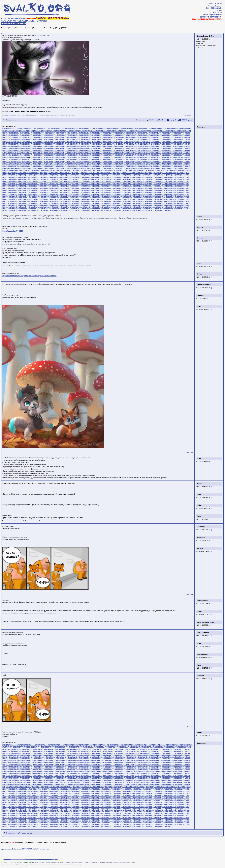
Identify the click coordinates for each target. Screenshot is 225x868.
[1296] (60, 186)
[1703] (46, 208)
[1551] (101, 199)
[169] (152, 133)
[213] (126, 135)
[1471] (110, 195)
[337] (19, 142)
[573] (137, 151)
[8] (19, 128)
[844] (8, 164)
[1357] (151, 188)
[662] (89, 155)
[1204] (14, 182)
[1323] (183, 186)
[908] (56, 166)
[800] (34, 162)
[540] (15, 151)
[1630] (87, 204)
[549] (49, 151)
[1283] (187, 184)
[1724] (142, 208)
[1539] (46, 199)
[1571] (5, 201)
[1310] (123, 186)
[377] (166, 142)
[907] (52, 166)
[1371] (28, 190)
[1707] (64, 208)
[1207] (28, 182)
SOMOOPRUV (9, 21)
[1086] (37, 175)
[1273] (142, 184)
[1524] (164, 197)
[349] (63, 142)
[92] (63, 131)
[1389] (110, 190)
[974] (111, 168)
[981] (137, 168)
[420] (137, 144)
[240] (37, 137)
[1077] (183, 173)
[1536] (32, 199)
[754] (52, 160)
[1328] (18, 188)
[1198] (173, 179)
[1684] (146, 206)
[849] (26, 164)
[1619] (37, 204)
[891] (181, 164)
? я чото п (140, 120)
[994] (185, 168)
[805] (52, 162)
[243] (49, 137)
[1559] (137, 199)
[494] (34, 148)
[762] (82, 160)
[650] (45, 155)
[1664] (55, 206)
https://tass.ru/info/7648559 (13, 231)
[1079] (5, 175)
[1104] (119, 175)
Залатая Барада (215, 6)
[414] (115, 144)
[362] (111, 142)
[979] (130, 168)
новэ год (57, 115)
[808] (63, 162)
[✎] (17, 19)
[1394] (132, 190)
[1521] (151, 197)
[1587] (78, 201)
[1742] (37, 210)
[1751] (78, 210)
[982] (141, 168)
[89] (54, 131)
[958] (52, 168)
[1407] (5, 193)
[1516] (128, 197)
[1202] (5, 182)
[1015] (88, 171)
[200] (78, 135)
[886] (163, 164)
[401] (67, 144)
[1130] (50, 177)
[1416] (46, 193)
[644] (23, 155)
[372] (148, 142)
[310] (107, 140)
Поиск (46, 28)
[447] (49, 146)
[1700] (32, 208)
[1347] (105, 188)
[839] (178, 162)
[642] (15, 155)
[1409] (14, 193)
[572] (133, 151)
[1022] (120, 171)
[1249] (32, 184)
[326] (166, 140)
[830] (144, 162)
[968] (89, 168)
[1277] (160, 184)
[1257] (69, 184)
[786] (170, 160)
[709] (74, 157)
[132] (15, 133)
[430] (174, 144)
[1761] (123, 210)
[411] (104, 144)
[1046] (41, 173)
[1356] (146, 188)
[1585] (69, 201)
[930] (137, 166)
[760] (74, 160)
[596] (34, 153)
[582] (170, 151)
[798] (26, 162)
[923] (111, 166)
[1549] (91, 199)
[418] (130, 144)
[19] (49, 128)
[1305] (101, 186)
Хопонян (200, 227)
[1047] (46, 173)
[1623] (55, 204)
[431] (178, 144)
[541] (19, 151)
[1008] (56, 171)
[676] (141, 155)
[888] (170, 164)
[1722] (132, 208)
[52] (141, 128)
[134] (23, 133)
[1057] (91, 173)
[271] (152, 137)
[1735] (5, 210)
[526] (152, 148)
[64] (175, 128)
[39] (105, 128)
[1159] (183, 177)
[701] (45, 157)
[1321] (173, 186)
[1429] (105, 193)
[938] (166, 166)
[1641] (137, 204)
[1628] (78, 204)
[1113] (160, 175)
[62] (169, 128)
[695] (23, 157)
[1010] (65, 171)
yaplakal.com (44, 849)
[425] (155, 144)
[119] (156, 131)
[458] (89, 146)
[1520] (146, 197)
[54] (147, 128)
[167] (144, 133)
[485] (189, 146)
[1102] (110, 175)
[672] (126, 155)
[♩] (14, 19)
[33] (88, 128)
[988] (163, 168)
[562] (96, 151)
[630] (159, 153)
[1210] (41, 182)
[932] (144, 166)
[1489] (5, 197)
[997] (8, 171)
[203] (89, 135)
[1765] (142, 210)
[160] (119, 133)
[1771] (169, 210)
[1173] (60, 179)
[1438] (146, 193)
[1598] (128, 201)
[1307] (110, 186)
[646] (30, 155)
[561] (93, 151)
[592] (19, 153)
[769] (107, 160)
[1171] (50, 179)
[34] (91, 128)
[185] (23, 135)
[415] (119, 144)
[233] (12, 137)
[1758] (110, 210)
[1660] (37, 206)
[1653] (5, 206)
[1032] (165, 171)
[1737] (14, 210)
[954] (37, 168)
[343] (41, 142)
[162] (126, 133)
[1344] (91, 188)
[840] (181, 162)
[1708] (69, 208)
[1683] (142, 206)
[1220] (87, 182)
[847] (19, 164)
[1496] (37, 197)
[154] (96, 133)
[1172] (55, 179)
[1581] (50, 201)
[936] (159, 166)
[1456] (41, 195)
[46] (124, 128)
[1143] (110, 177)
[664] (96, 155)
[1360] (164, 188)
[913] (74, 166)
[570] (126, 151)
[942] (181, 166)
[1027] (143, 171)
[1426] (91, 193)
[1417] (50, 193)
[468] (126, 146)
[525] (148, 148)
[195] (60, 135)
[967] (85, 168)
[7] (17, 128)
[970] (96, 168)
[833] (155, 162)
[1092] (64, 175)
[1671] (87, 206)
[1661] (41, 206)
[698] (34, 157)
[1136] (78, 177)
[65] (178, 128)
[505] (74, 148)
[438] (15, 146)
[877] (130, 164)
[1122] (14, 177)
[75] (15, 131)
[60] (164, 128)
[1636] (114, 204)
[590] (12, 153)
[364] (119, 142)
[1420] (64, 193)
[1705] (55, 208)
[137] (34, 133)
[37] (99, 128)
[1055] (82, 173)
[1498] (46, 197)
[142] (52, 133)
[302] (78, 140)
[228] (181, 135)
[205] (96, 135)
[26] (68, 128)
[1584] (64, 201)
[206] (100, 135)
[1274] (146, 184)
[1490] (9, 197)
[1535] (28, 199)
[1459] (55, 195)
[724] (130, 157)
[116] (145, 131)
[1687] (160, 206)
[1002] (29, 171)
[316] (130, 140)
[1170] (46, 179)
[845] (12, 164)
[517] (119, 148)
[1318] (160, 186)
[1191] (142, 179)
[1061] (110, 173)
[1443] (169, 193)
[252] (82, 137)
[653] (56, 155)
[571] (130, 151)
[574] (141, 151)
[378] (170, 142)
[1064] (123, 173)
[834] (159, 162)
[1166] (28, 179)
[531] (170, 148)
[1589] (87, 201)
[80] (29, 131)
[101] (89, 131)
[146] (67, 133)
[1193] (151, 179)
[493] (30, 148)
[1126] (32, 177)
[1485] (173, 195)
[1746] (55, 210)
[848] (23, 164)
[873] (115, 164)
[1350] (119, 188)
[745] (19, 160)
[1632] (96, 204)
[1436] (137, 193)
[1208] (32, 182)
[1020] (111, 171)
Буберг (199, 274)
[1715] (101, 208)
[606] (71, 153)
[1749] (69, 210)
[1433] (123, 193)
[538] (8, 151)
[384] (4, 144)
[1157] (173, 177)
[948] (15, 168)
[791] (189, 160)
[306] (93, 140)
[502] (63, 148)
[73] (9, 131)
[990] (170, 168)
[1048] (50, 173)
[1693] (187, 206)
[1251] (41, 184)
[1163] (14, 179)
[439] (19, 146)
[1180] (91, 179)
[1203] (9, 182)
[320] (144, 140)
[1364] (183, 188)
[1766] (146, 210)
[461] (100, 146)
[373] (152, 142)
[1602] (146, 201)
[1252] (46, 184)
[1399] (155, 190)
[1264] (101, 184)
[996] (4, 171)
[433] (185, 144)
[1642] (142, 204)
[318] (137, 140)
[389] (23, 144)
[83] (38, 131)
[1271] (132, 184)
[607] (74, 153)
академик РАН (202, 601)
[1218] (78, 182)
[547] (41, 151)
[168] (148, 133)
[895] (8, 166)
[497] (45, 148)
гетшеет (190, 115)
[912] (71, 166)
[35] (93, 128)
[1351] (123, 188)
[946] (8, 168)
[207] (104, 135)
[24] (62, 128)
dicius (199, 306)
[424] (152, 144)
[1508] (91, 197)
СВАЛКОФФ (205, 17)
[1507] (87, 197)
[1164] (18, 179)
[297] (60, 140)
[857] (56, 164)
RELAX (21, 21)
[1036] (184, 171)
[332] (189, 140)
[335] (12, 142)
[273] (159, 137)
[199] (74, 135)
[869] (100, 164)
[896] (12, 166)
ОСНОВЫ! (22, 19)
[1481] (155, 195)
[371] (144, 142)
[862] (74, 164)
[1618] (32, 204)
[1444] (173, 193)
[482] (178, 146)
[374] (155, 142)
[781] (152, 160)
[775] (130, 160)
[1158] (178, 177)
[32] (85, 128)
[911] (67, 166)
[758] (67, 160)
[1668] (73, 206)
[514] (107, 148)
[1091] (60, 175)
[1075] (173, 173)
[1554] (114, 199)
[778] (141, 160)
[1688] (164, 206)
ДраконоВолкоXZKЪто (205, 36)
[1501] (60, 197)
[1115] (169, 175)
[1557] (128, 199)
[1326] (9, 188)
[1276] (155, 184)
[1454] (32, 195)
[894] (4, 166)
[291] (37, 140)
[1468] (96, 195)
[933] (148, 166)
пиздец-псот (66, 115)
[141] (49, 133)
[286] (19, 140)
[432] (181, 144)
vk (185, 115)
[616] (107, 153)
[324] (159, 140)
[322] (152, 140)
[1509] (96, 197)
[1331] (32, 188)
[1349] (114, 188)
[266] (133, 137)
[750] (37, 160)
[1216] (69, 182)
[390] (26, 144)
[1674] (101, 206)
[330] (181, 140)
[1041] (18, 173)
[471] (137, 146)
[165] (137, 133)
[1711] (82, 208)
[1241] (183, 182)
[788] (178, 160)
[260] (111, 137)
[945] (4, 168)
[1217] (73, 182)
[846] (15, 164)
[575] (144, 151)
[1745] (50, 210)
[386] (12, 144)
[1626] (69, 204)
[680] (155, 155)
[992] (178, 168)
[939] (170, 166)
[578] (155, 151)
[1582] (55, 201)
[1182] (101, 179)
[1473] (119, 195)
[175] (174, 133)
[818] (100, 162)
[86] (46, 131)
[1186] (119, 179)
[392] (34, 144)
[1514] (119, 197)
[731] (155, 157)
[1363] (178, 188)
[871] (107, 164)
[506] (78, 148)
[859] (63, 164)
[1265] (105, 184)
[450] (60, 146)
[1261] (87, 184)
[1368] (14, 190)
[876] (126, 164)
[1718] (114, 208)
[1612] (5, 204)
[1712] (87, 208)
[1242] (187, 182)
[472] (141, 146)
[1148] (132, 177)
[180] (4, 135)
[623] (133, 153)
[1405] (183, 190)
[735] (170, 157)
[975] (115, 168)
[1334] (46, 188)
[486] (4, 148)
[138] (37, 133)
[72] (7, 131)
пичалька (49, 115)
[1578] (37, 201)
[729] (148, 157)
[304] (85, 140)
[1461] (64, 195)
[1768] (155, 210)
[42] (113, 128)
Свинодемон (202, 127)
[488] (12, 148)
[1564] (160, 199)
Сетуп (59, 28)
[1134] (69, 177)
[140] (45, 133)
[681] (159, 155)
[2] (5, 19)
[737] (178, 157)
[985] (152, 168)
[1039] (9, 173)
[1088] (46, 175)
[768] (104, 160)
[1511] (105, 197)
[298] (63, 140)
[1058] (96, 173)
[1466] (87, 195)
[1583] (60, 201)
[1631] (91, 204)
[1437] (142, 193)
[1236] (160, 182)
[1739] (23, 210)
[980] (133, 168)
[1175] (69, 179)
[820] (107, 162)
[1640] (132, 204)
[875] (122, 164)
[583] (174, 151)
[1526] (173, 197)
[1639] (128, 204)
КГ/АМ (161, 120)
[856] (52, 164)
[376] (163, 142)
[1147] (128, 177)
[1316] (151, 186)
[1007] (51, 171)
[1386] (96, 190)
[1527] (178, 197)
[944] (189, 166)
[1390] (114, 190)
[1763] (132, 210)
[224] (166, 135)
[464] (111, 146)
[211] (119, 135)
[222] (159, 135)
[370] (141, 142)
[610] (85, 153)
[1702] (41, 208)
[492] (26, 148)
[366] (126, 142)
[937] (163, 166)
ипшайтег (14, 115)
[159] (115, 133)
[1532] (14, 199)
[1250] (37, 184)
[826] (130, 162)
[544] (30, 151)
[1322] (178, 186)
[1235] (155, 182)
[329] (178, 140)
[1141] (101, 177)
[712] (85, 157)
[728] (144, 157)
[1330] (28, 188)
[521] (133, 148)
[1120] (5, 177)
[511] (96, 148)
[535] (185, 148)
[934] (152, 166)
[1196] (164, 179)
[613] (96, 153)
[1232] (142, 182)
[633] (170, 153)
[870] (104, 164)
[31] (82, 128)
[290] (34, 140)
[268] (141, 137)
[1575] (23, 201)
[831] (148, 162)
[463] (107, 146)
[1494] (28, 197)
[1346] (101, 188)
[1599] (132, 201)
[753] (49, 160)
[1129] (46, 177)
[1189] (132, 179)
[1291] (37, 186)
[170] (155, 133)
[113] (134, 131)
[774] (126, 160)
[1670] (82, 206)
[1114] (164, 175)
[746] (23, 160)
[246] (60, 137)
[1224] (105, 182)
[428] (166, 144)
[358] (96, 142)
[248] (67, 137)
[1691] (178, 206)
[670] (119, 155)
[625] (141, 153)
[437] (12, 146)
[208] (107, 135)
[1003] (33, 171)
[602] (56, 153)
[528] (159, 148)
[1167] (32, 179)
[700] (41, 157)
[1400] (160, 190)
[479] (166, 146)
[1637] (119, 204)
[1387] (101, 190)
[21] (54, 128)
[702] (49, 157)
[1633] (101, 204)
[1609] (178, 201)
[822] (115, 162)
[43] (116, 128)
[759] (71, 160)
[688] (185, 155)
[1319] (164, 186)
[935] (155, 166)
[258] (104, 137)
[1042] (23, 173)
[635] (178, 153)
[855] (49, 164)
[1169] (41, 179)
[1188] (128, 179)
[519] (126, 148)
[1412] (28, 193)
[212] (122, 135)
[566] (111, 151)
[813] (82, 162)
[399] (60, 144)
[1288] (23, 186)
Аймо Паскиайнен (204, 285)
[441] (26, 146)
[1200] (183, 179)
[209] (111, 135)
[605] (67, 153)
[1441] (160, 193)
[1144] (114, 177)
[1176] (73, 179)
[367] (130, 142)
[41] (110, 128)
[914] (78, 166)
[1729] (164, 208)
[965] (78, 168)
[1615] (18, 204)
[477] (159, 146)
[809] (67, 162)
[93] (66, 131)
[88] (52, 131)
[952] (30, 168)
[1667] (69, 206)
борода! (173, 120)
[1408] (9, 193)
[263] (122, 137)
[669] (115, 155)
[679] (152, 155)
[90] (57, 131)
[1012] (74, 171)
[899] (23, 166)
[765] (93, 160)
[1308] (114, 186)
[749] (34, 160)
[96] (74, 131)
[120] (159, 131)
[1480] (151, 195)
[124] (174, 131)
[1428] (101, 193)
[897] (15, 166)
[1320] (169, 186)
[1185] (114, 179)
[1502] (64, 197)
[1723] (137, 208)
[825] (126, 162)
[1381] (73, 190)
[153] (93, 133)
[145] (63, 133)
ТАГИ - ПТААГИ (215, 4)
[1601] (142, 201)
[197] (67, 135)
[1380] (69, 190)
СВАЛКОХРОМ (215, 17)
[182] (12, 135)
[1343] (87, 188)
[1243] (5, 184)
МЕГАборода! (187, 120)
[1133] (64, 177)
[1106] (128, 175)
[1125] (28, 177)
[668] (111, 155)
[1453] (28, 195)
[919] (96, 166)
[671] (122, 155)
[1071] (155, 173)
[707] (67, 157)
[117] (148, 131)
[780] (148, 160)
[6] (15, 128)
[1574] (18, 201)
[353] (78, 142)
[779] (144, 160)
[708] (71, 157)
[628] (152, 153)
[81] (32, 131)
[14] (34, 128)
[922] (107, 166)
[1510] (101, 197)
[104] (100, 131)
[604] (63, 153)
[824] (122, 162)
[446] (45, 146)
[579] (159, 151)
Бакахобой (201, 527)
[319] (141, 140)
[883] (152, 164)
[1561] (146, 199)
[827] (133, 162)
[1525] (169, 197)
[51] (138, 128)
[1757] (105, 210)
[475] (152, 146)
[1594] (110, 201)
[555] (71, 151)
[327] (170, 140)
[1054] (78, 173)
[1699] (28, 208)
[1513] (114, 197)
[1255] (60, 184)
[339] (26, 142)
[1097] (87, 175)
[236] (23, 137)
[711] (82, 157)
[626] (144, 153)
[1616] (23, 204)
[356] (89, 142)
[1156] (169, 177)
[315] (126, 140)
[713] (89, 157)
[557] (78, 151)
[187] (30, 135)
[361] (107, 142)
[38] (102, 128)
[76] (18, 131)
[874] (119, 164)
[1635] (110, 204)
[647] (34, 155)
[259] (107, 137)
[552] (60, 151)
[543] (26, 151)
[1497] (41, 197)
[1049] (55, 173)
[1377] (55, 190)
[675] (137, 155)
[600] (49, 153)
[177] (181, 133)
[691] (8, 157)
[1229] (128, 182)
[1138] (87, 177)
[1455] (37, 195)
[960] (60, 168)
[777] (137, 160)
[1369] (18, 190)
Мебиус (200, 484)
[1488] (187, 195)
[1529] (187, 197)
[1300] (78, 186)
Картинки (28, 28)
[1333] (41, 188)
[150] (82, 133)
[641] (12, 155)
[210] (115, 135)
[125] (178, 131)
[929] (133, 166)
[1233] (146, 182)
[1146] (123, 177)
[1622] (50, 204)
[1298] (69, 186)
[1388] (105, 190)
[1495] (32, 197)
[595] (30, 153)
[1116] (173, 175)
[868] (96, 164)
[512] (100, 148)
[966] (82, 168)
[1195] (160, 179)
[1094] (73, 175)
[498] (49, 148)
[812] (78, 162)
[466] (119, 146)
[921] (104, 166)
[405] (82, 144)
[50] (135, 128)
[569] (122, 151)
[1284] (5, 186)
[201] (82, 135)
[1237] (164, 182)
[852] (37, 164)
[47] (127, 128)
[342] (37, 142)
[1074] (169, 173)
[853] (41, 164)
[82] (35, 131)
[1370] (23, 190)
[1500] (55, 197)
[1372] (32, 190)
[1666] (64, 206)
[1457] (46, 195)
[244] (52, 137)
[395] (45, 144)
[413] (111, 144)
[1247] (23, 184)
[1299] (73, 186)
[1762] (128, 210)
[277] (174, 137)
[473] (144, 146)
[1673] (96, 206)
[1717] (110, 208)
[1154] (160, 177)
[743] (12, 160)
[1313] (137, 186)
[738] (181, 157)
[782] (155, 160)
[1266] (110, 184)
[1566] (169, 199)
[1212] (50, 182)
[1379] (64, 190)
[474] (148, 146)
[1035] (179, 171)
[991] (174, 168)
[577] (152, 151)
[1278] (164, 184)
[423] (148, 144)
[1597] (123, 201)
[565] (107, 151)
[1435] (132, 193)
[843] (4, 164)
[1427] (96, 193)
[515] (111, 148)
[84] (40, 131)
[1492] (18, 197)
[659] (78, 155)
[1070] (151, 173)
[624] (137, 153)
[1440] (155, 193)
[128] (189, 131)
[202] (85, 135)
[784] (163, 160)
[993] (181, 168)
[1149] (137, 177)
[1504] (73, 197)
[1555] (119, 199)
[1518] (137, 197)
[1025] (134, 171)
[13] (32, 128)
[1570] (187, 199)
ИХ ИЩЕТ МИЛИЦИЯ (37, 21)
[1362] (173, 188)
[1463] (73, 195)
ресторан (200, 676)
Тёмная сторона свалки (212, 15)
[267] (137, 137)
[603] (60, 153)
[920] (100, 166)
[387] (15, 144)
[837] (170, 162)
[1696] (14, 208)
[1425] (87, 193)
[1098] (91, 175)
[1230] (132, 182)
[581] (166, 151)
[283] (8, 140)
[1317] (155, 186)
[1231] (137, 182)
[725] (133, 157)
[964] (74, 168)
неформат (22, 115)
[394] (41, 144)
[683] (166, 155)
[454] (74, 146)
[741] (4, 160)
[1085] (32, 175)
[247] (63, 137)
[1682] (137, 206)
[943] (185, 166)
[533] (178, 148)
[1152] (151, 177)
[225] (170, 135)
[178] (185, 133)
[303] (82, 140)
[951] (26, 168)
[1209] (37, 182)
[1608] (173, 201)
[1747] (60, 210)
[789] (181, 160)
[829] (141, 162)
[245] (56, 137)
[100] (86, 131)
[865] (85, 164)
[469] (130, 146)
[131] (12, 133)
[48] (130, 128)
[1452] (23, 195)
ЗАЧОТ (151, 120)
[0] (3, 128)
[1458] (50, 195)
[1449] (9, 195)
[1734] (187, 208)
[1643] (146, 204)
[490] (19, 148)
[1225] (110, 182)
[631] (163, 153)
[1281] (178, 184)
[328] (174, 140)
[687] (181, 155)
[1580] (46, 201)
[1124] (23, 177)
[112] (130, 131)
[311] (111, 140)
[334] (8, 142)
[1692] (183, 206)
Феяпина (200, 295)
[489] (15, 148)
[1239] (173, 182)
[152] (89, 133)
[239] (34, 137)
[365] (122, 142)
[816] (93, 162)
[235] (19, 137)
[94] (68, 131)
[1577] (32, 201)
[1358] (155, 188)
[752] (45, 160)
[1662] (46, 206)
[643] (19, 155)
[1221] (91, 182)
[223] (163, 135)
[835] (163, 162)
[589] (8, 153)
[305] (89, 140)
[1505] (78, 197)
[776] (133, 160)
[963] (71, 168)
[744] (15, 160)
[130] (8, 133)
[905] (45, 166)
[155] (100, 133)
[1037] (188, 171)
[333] (4, 142)
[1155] (164, 177)
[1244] (9, 184)
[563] (100, 151)
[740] (189, 157)
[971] (100, 168)
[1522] (155, 197)
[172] (163, 133)
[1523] (160, 197)
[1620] (41, 204)
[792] (4, 162)
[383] (189, 142)
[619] (119, 153)
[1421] (69, 193)
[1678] (119, 206)
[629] (155, 153)
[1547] (82, 199)
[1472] (114, 195)
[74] (12, 131)
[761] (78, 160)
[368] (133, 142)
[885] (159, 164)
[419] (133, 144)
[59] (161, 128)
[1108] (137, 175)
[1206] (23, 182)
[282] (4, 140)
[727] (141, 157)
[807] (60, 162)
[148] (74, 133)
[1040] (14, 173)
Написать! (19, 28)
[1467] (91, 195)
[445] (41, 146)
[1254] (55, 184)
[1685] (151, 206)
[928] (130, 166)
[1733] (183, 208)
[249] (71, 137)
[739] (185, 157)
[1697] (18, 208)
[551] (56, 151)
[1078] (187, 173)
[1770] (164, 210)
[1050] (60, 173)
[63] (172, 128)
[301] (74, 140)
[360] (104, 142)
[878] (133, 164)
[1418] (55, 193)
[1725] (146, 208)
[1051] (64, 173)
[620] (122, 153)
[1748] (64, 210)
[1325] (5, 188)
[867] (93, 164)
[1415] (41, 193)
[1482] (160, 195)
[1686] (155, 206)
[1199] (178, 179)
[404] (78, 144)
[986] (155, 168)
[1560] (142, 199)
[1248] (28, 184)
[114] (137, 131)
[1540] (50, 199)
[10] (23, 128)
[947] (12, 168)
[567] (115, 151)
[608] (78, 153)
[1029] (152, 171)
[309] (104, 140)
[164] (133, 133)
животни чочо (31, 115)
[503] (67, 148)
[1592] (101, 201)
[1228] (123, 182)
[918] (93, 166)
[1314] (142, 186)
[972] (104, 168)
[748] (30, 160)
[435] (4, 146)
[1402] (169, 190)
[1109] (142, 175)
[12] (29, 128)
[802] (41, 162)
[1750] (73, 210)
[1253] (50, 184)
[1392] (123, 190)
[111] (126, 131)
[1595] (114, 201)
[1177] (78, 179)
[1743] (41, 210)
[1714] (96, 208)
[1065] (128, 173)
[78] (24, 131)
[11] (26, 128)
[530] (166, 148)
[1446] (183, 193)
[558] (82, 151)
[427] (163, 144)
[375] (159, 142)
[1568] (178, 199)
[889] (174, 164)
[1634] (105, 204)
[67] (183, 128)
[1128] (41, 177)
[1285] (9, 186)
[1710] (78, 208)
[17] (43, 128)
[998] (12, 171)
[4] (9, 19)
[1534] (23, 199)
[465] (115, 146)
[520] (130, 148)
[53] (144, 128)
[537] (4, 151)
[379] (174, 142)
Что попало (38, 28)
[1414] (37, 193)
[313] (119, 140)
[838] (174, 162)
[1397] (146, 190)
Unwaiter (205, 48)
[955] (41, 168)
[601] (52, 153)
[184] (19, 135)
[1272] (137, 184)
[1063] (119, 173)
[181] (8, 135)
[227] (178, 135)
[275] (166, 137)
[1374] (41, 190)
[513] (104, 148)
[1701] (37, 208)
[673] (130, 155)
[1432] (119, 193)
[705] (60, 157)
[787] (174, 160)
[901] (30, 166)
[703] (52, 157)
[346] (52, 142)
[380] (178, 142)
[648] (37, 155)
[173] (166, 133)
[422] (144, 144)
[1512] (110, 197)
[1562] (151, 199)
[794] (12, 162)
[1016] (93, 171)
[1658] (28, 206)
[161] (122, 133)
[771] (115, 160)
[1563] (155, 199)
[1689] (169, 206)
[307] (96, 140)
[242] (45, 137)
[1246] (18, 184)
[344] (45, 142)
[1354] (137, 188)
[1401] (164, 190)
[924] (115, 166)
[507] (82, 148)
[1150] (142, 177)
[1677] (114, 206)
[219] (148, 135)
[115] (141, 131)
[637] (185, 153)
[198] (71, 135)
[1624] (60, 204)
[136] (30, 133)
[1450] (14, 195)
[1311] (128, 186)
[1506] (82, 197)
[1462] (69, 195)
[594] (26, 153)
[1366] (5, 190)
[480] (170, 146)
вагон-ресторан (203, 633)
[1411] (23, 193)
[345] (49, 142)
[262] (119, 137)
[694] (19, 157)
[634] (174, 153)
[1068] (142, 173)
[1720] (123, 208)
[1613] (9, 204)
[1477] (137, 195)
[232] (8, 137)
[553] (63, 151)
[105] (104, 131)
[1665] (60, 206)
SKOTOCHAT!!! (44, 18)
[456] (82, 146)
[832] (152, 162)
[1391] (119, 190)
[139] (41, 133)
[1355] (142, 188)
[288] (26, 140)
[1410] (18, 193)
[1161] (5, 179)
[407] (89, 144)
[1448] (5, 195)
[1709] (73, 208)
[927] (126, 166)
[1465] (82, 195)
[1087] (41, 175)
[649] (41, 155)
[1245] (14, 184)
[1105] (123, 175)
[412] (107, 144)
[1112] (155, 175)
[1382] (78, 190)
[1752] (82, 210)
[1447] (187, 193)
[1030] (156, 171)
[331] (185, 140)
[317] (133, 140)
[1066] (132, 173)
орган (199, 263)
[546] (37, 151)
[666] (104, 155)
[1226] (114, 182)
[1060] (105, 173)
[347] (56, 142)
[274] (163, 137)
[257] (100, 137)
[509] (89, 148)
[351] (71, 142)
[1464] (78, 195)
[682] (163, 155)
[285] (15, 140)
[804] (49, 162)
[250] (74, 137)
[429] (170, 144)
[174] (170, 133)
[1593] (105, 201)
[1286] (14, 186)
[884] (155, 164)
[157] (107, 133)
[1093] (69, 175)
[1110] (146, 175)
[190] (41, 135)
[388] (19, 144)
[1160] (187, 177)
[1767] (151, 210)
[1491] (14, 197)
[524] (144, 148)
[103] (97, 131)
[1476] (132, 195)
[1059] (101, 173)
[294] (49, 140)
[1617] (28, 204)
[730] (152, 157)
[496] (41, 148)
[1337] (60, 188)
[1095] (78, 175)
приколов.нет (7, 849)
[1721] (128, 208)
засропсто (41, 115)
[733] (163, 157)
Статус (52, 28)
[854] (45, 164)
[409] (96, 144)
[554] (67, 151)
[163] (130, 133)
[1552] (105, 199)
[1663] (50, 206)
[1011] (70, 171)
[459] (93, 146)
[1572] (9, 201)
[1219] (82, 182)
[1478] (142, 195)
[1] (2, 19)
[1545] (73, 199)
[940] (174, 166)
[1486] (178, 195)
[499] (52, 148)
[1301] (82, 186)
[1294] (50, 186)
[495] (37, 148)
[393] (37, 144)
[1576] (28, 201)
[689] (189, 155)
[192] (49, 135)
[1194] (155, 179)
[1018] (102, 171)
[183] (15, 135)
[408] (93, 144)
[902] (34, 166)
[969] (93, 168)
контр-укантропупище (205, 622)
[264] (126, 137)
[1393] (128, 190)
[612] (93, 153)
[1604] (155, 201)
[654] (60, 155)
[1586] (73, 201)
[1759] (114, 210)
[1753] (87, 210)
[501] (60, 148)
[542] (23, 151)
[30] (79, 128)
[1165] (23, 179)
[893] (189, 164)
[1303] (91, 186)
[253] (85, 137)
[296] (56, 140)
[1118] (183, 175)
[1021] (115, 171)
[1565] (164, 199)
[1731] (173, 208)
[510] (93, 148)
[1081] (14, 175)
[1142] (105, 177)
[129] (4, 133)
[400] (63, 144)
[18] (46, 128)
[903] (37, 166)
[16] (40, 128)
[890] (178, 164)
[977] (122, 168)
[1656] (18, 206)
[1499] (50, 197)
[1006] (47, 171)
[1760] (119, 210)
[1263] (96, 184)
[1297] (64, 186)
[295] (52, 140)
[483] (181, 146)
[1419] (60, 193)
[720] (115, 157)
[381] (181, 142)
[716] (100, 157)
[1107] (132, 175)
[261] (115, 137)
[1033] (170, 171)
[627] (148, 153)
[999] (15, 171)
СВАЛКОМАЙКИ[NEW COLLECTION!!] (206, 19)
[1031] (161, 171)
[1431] (114, 193)
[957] (49, 168)
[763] (85, 160)
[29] (76, 128)
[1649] (173, 204)
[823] (119, 162)
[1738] (18, 210)
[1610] (183, 201)
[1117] (178, 175)
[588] (4, 153)
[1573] (14, 201)
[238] (30, 137)
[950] (23, 168)
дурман (199, 216)
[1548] (87, 199)
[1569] (183, 199)
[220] (152, 135)
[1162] (9, 179)
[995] (189, 168)
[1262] (91, 184)
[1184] (110, 179)
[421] (141, 144)
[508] (85, 148)
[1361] (169, 188)
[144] (60, 133)
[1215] (64, 182)
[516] (115, 148)
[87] (49, 131)
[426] (159, 144)
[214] (130, 135)
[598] (41, 153)
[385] (8, 144)
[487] (8, 148)
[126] (182, 131)
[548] (45, 151)
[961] (63, 168)
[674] (133, 155)
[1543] (64, 199)
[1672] (91, 206)
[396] (49, 144)
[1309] (119, 186)
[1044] (32, 173)
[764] (89, 160)
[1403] (173, 190)
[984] (148, 168)
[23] (60, 128)
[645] (26, 155)
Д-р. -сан (200, 548)
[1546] (78, 199)
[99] (83, 131)
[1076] (178, 173)
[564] (104, 151)
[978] (126, 168)
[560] (89, 151)
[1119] (187, 175)
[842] (189, 162)
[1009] (61, 171)
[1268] (119, 184)
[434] (189, 144)
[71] (4, 131)
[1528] (183, 197)
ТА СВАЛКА (31, 19)
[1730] (169, 208)
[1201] (187, 179)
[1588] (82, 201)
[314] (122, 140)
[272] (155, 137)
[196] (63, 135)
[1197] (169, 179)
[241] (41, 137)
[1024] (129, 171)
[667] (107, 155)
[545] (34, 151)
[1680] (128, 206)
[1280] (173, 184)
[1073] (164, 173)
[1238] (169, 182)
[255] (93, 137)
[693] (15, 157)
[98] (80, 131)
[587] (189, 151)
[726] (137, 157)
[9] (21, 128)
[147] (71, 133)
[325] (163, 140)
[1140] (96, 177)
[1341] (78, 188)
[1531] (9, 199)
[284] (12, 140)
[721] (119, 157)
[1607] (169, 201)
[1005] (42, 171)
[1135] (73, 177)
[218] (144, 135)
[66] (180, 128)
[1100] (101, 175)
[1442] (164, 193)
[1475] (128, 195)
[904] (41, 166)
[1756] (101, 210)
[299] (67, 140)
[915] (82, 166)
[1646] (160, 204)
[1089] (50, 175)
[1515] (123, 197)
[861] (71, 164)
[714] (93, 157)
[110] (123, 131)
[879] (137, 164)
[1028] (147, 171)
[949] (19, 168)
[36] (96, 128)
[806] (56, 162)
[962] (67, 168)
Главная (5, 28)
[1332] (37, 188)
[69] (189, 128)
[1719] (119, 208)
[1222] (96, 182)
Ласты (12, 28)
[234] (15, 137)
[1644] (151, 204)
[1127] (37, 177)
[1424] (82, 193)
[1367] (9, 190)
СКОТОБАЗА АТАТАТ (30, 849)
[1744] (46, 210)
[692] (12, 157)
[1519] (142, 197)
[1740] (28, 210)
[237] (26, 137)
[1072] (160, 173)
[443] (34, 146)
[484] (185, 146)
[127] (185, 131)
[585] (181, 151)
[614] (100, 153)
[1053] (73, 173)
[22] (57, 128)
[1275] (151, 184)
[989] (166, 168)
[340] (30, 142)
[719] (111, 157)
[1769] (160, 210)
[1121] (9, 177)
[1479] (146, 195)
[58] (158, 128)
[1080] (9, 175)
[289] (30, 140)
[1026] (138, 171)
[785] (166, 160)
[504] (71, 148)
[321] (148, 140)
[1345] (96, 188)
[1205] (18, 182)
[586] (185, 151)
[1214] (60, 182)
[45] (121, 128)
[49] (133, 128)
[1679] (123, 206)
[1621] (46, 204)
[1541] (55, 199)
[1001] (24, 171)
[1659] (32, 206)
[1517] (132, 197)
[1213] (55, 182)
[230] (189, 135)
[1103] (114, 175)
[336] (15, 142)
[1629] (82, 204)
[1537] (37, 199)
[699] (37, 157)
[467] (122, 146)
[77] (21, 131)
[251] (78, 137)
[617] (111, 153)
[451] (63, 146)
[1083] (23, 175)
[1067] (137, 173)
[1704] (50, 208)
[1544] (69, 199)
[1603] (151, 201)
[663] (93, 155)
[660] (82, 155)
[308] (100, 140)
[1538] (41, 199)
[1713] (91, 208)
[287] (23, 140)
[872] (111, 164)
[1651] (183, 204)
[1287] (18, 186)
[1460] (60, 195)
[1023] (124, 171)
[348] (60, 142)
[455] (78, 146)
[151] (85, 133)
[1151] (146, 177)
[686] (178, 155)
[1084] (28, 175)
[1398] (151, 190)
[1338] (64, 188)
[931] (141, 166)
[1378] (60, 190)
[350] (67, 142)
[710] (78, 157)
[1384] (87, 190)
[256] (96, 137)
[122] (167, 131)
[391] (30, 144)
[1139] (91, 177)
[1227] (119, 182)
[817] (96, 162)
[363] (115, 142)
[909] (60, 166)
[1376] (50, 190)
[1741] (32, 210)
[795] (15, 162)
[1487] (183, 195)
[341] (34, 142)
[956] (45, 168)
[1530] (5, 199)
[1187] (123, 179)
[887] (166, 164)
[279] (181, 137)
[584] (178, 151)
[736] (174, 157)
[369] (137, 142)
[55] (150, 128)
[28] (74, 128)
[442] (30, 146)
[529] (163, 148)
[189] (37, 135)
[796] (19, 162)
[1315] (146, 186)
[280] (185, 137)
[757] (63, 160)
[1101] (105, 175)
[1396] (142, 190)
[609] (82, 153)
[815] (89, 162)
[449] (56, 146)
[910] (63, 166)
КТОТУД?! (217, 12)
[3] (7, 19)
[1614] (14, 204)
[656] (67, 155)
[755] (56, 160)
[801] (37, 162)
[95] (71, 131)
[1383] (82, 190)
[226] (174, 135)
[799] (30, 162)
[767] (100, 160)
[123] (170, 131)
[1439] (151, 193)
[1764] (137, 210)
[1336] (55, 188)
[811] (74, 162)
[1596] (119, 201)
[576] (148, 151)
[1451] (18, 195)
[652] (52, 155)
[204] (93, 135)
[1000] (20, 171)
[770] (111, 160)
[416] (122, 144)
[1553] (110, 199)
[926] (122, 166)
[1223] (101, 182)
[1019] (106, 171)
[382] (185, 142)
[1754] (91, 210)
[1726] (151, 208)
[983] (144, 168)
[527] (155, 148)
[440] (23, 146)
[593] (23, 153)
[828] (137, 162)
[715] (96, 157)
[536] (189, 148)
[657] (71, 155)
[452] (67, 146)
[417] (126, 144)
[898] (19, 166)
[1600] (137, 201)
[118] (152, 131)
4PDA (219, 10)
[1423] (78, 193)
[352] (74, 142)
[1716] (105, 208)
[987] (159, 168)
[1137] (82, 177)
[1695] (9, 208)
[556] (74, 151)
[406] (85, 144)
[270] (148, 137)
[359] (100, 142)
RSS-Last (214, 8)
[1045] (37, 173)
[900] (26, 166)
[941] (178, 166)
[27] (71, 128)
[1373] (37, 190)
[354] (82, 142)
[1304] (96, 186)
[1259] (78, 184)
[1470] (105, 195)
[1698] (23, 208)
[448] (52, 146)
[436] (8, 146)
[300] (71, 140)
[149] (78, 133)
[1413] (32, 193)
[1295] (55, 186)
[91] (60, 131)
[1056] (87, 173)
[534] (181, 148)
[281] (189, 137)
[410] (100, 144)
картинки (6, 115)
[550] (52, 151)
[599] (45, 153)
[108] (115, 131)
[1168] (37, 179)
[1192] (146, 179)
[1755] (96, 210)
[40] (107, 128)
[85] (43, 131)
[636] (181, 153)
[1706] (60, 208)
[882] (148, 164)
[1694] (5, 208)
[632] (166, 153)
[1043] (28, 173)
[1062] (114, 173)
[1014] (83, 171)
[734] (166, 157)
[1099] (96, 175)
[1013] (79, 171)
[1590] (91, 201)
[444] (37, 146)
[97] (77, 131)
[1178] (82, 179)
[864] (82, 164)
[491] (23, 148)
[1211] (46, 182)
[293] (45, 140)
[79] (26, 131)
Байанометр (17, 849)
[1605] (160, 201)
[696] (26, 157)
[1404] (178, 190)
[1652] (187, 204)
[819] (104, 162)
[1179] (87, 179)
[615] (104, 153)
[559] (85, 151)
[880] (141, 164)
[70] (192, 128)
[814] (85, 162)
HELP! (65, 28)
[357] (93, 142)
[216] (137, 135)
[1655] (14, 206)
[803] (45, 162)
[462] (104, 146)
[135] (26, 133)
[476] (155, 146)
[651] (49, 155)
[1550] (96, 199)
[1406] (187, 190)
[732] (159, 157)
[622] (130, 153)
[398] (56, 144)
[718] (107, 157)
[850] (30, 164)
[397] (52, 144)
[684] (170, 155)
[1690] (173, 206)
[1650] (178, 204)
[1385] (91, 190)
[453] (71, 146)
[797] (23, 162)
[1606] (164, 201)
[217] (141, 135)
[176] (178, 133)
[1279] (169, 184)
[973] (107, 168)
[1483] (164, 195)
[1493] (23, 197)
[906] (49, 166)
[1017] (97, 171)
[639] (4, 155)
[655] (63, 155)
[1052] (69, 173)
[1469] (101, 195)
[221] (155, 135)
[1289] (28, 186)
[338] (23, 142)
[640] (8, 155)
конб (73, 115)
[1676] (110, 206)
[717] (104, 157)
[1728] (160, 208)
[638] (189, 153)
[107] (111, 131)
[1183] (105, 179)
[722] (122, 157)
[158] (111, 133)
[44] (119, 128)
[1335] (50, 188)
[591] (15, 153)
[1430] (110, 193)
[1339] (69, 188)
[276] (170, 137)
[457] (85, 146)
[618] (115, 153)
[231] (4, 137)
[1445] (178, 193)
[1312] (132, 186)
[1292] (41, 186)
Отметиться (11, 833)
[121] (163, 131)
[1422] (73, 193)
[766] (96, 160)
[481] (174, 146)
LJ (220, 8)
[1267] (114, 184)
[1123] (18, 177)
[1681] (132, 206)
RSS (208, 8)
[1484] (169, 195)
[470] (133, 146)
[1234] (151, 182)
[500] (56, 148)
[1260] (82, 184)
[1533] (18, 199)
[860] (67, 164)
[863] (78, 164)
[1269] (123, 184)
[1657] (23, 206)
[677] (144, 155)
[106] (108, 131)
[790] (185, 160)
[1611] (187, 201)
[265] (130, 137)
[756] (60, 160)
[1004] (38, 171)
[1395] (137, 190)
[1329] (23, 188)
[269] (144, 137)
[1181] (96, 179)
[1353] (132, 188)
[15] (37, 128)
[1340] (73, 188)
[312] (115, 140)
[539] (12, 151)
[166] (141, 133)
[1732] (178, 208)
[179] (189, 133)
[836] (166, 162)
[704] (56, 157)
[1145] (119, 177)
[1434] (128, 193)
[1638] (123, 204)
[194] (56, 135)
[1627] (73, 204)
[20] (51, 128)
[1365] (187, 188)
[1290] (32, 186)
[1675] (105, 206)
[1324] (187, 186)
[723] (126, 157)
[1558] (132, 199)
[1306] (105, 186)
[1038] (5, 173)
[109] (119, 131)
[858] (60, 164)
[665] (100, 155)
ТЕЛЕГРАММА (61, 18)
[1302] (87, 186)
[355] (85, 142)
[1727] (155, 208)
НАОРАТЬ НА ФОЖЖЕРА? (14, 23)
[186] (26, 135)
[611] (89, 153)
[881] (144, 164)
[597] (37, 153)
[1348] (110, 188)
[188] (34, 135)
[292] (41, 140)
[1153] (155, 177)
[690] (4, 157)
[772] (119, 160)
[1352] (128, 188)
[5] (12, 19)
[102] (93, 131)
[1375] (46, 190)
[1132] (60, 177)
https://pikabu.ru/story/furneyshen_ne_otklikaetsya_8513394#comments (29, 276)
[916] (85, 166)
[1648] (169, 204)
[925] (119, 166)
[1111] (151, 175)
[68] (186, 128)
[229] (185, 135)
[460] (96, 146)
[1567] (173, 199)
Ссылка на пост (12, 120)
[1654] (9, 206)
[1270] (128, 184)
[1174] (64, 179)
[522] (137, 148)
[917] (89, 166)
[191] (45, 135)
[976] (119, 168)
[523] (141, 148)
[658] (74, 155)
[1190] (137, 179)
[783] (159, 160)
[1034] (175, 171)
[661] (85, 155)
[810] (71, 162)
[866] (89, 164)
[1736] (9, 210)
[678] (148, 155)
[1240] (178, 182)
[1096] (82, 175)
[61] (166, 128)
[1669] (78, 206)
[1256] (64, 184)
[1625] (64, 204)
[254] (89, 137)
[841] (185, 162)
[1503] (69, 197)
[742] (8, 160)
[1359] (160, 188)
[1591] (96, 201)
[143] (56, 133)
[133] (19, 133)
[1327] (14, 188)
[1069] (146, 173)
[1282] (183, 184)
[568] (119, 151)
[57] (155, 128)
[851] (34, 164)
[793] (8, 162)
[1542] (60, 199)
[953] (34, 168)
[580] (163, 151)
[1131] (55, 177)
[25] (65, 128)
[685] (174, 155)
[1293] (46, 186)
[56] (152, 128)
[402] (71, 144)
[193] (52, 135)
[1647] (164, 204)
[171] (159, 133)
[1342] (82, 188)
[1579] (41, 201)
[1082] (18, 175)
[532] (174, 148)
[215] (133, 135)
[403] (74, 144)
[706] (63, 157)
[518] (122, 148)
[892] (185, 164)
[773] (122, 160)
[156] (104, 133)
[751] (41, 160)
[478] (163, 146)
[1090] (55, 175)
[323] (155, 140)
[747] (26, 160)
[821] (111, 162)
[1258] (73, 184)
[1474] (123, 195)
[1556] (123, 199)
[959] (56, 168)
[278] (178, 137)
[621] (126, 153)
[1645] (155, 204)
